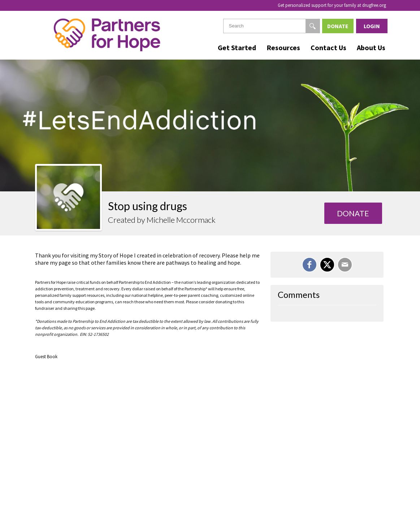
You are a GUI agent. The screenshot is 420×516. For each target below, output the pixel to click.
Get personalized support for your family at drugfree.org (332, 5)
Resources (283, 47)
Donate (338, 26)
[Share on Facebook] (309, 265)
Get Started (237, 47)
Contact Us (328, 47)
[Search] (313, 26)
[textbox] (272, 26)
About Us (371, 47)
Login (372, 26)
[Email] (345, 265)
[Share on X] (327, 265)
